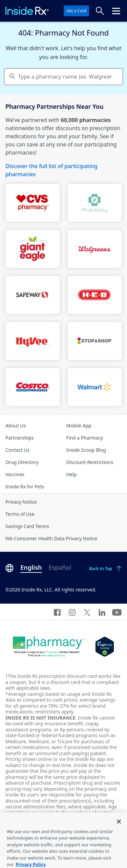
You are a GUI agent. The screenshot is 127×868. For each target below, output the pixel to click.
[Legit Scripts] (104, 647)
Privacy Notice (21, 502)
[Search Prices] (100, 11)
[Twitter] (87, 612)
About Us (16, 426)
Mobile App (79, 426)
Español (60, 567)
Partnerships (20, 438)
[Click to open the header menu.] (116, 11)
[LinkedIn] (102, 612)
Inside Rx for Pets (25, 487)
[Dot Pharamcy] (49, 647)
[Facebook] (57, 612)
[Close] (119, 825)
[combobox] (63, 77)
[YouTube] (117, 612)
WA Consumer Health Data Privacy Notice (51, 538)
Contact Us (17, 450)
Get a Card (76, 11)
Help (72, 474)
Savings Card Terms (27, 526)
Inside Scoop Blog (86, 450)
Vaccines (15, 474)
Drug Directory (22, 462)
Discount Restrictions (90, 462)
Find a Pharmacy (85, 438)
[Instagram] (72, 612)
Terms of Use (20, 514)
